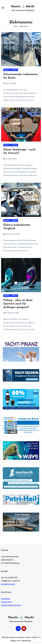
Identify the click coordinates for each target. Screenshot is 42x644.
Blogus (14, 641)
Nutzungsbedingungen (11, 605)
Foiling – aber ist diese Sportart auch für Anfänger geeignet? (18, 304)
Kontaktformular (8, 584)
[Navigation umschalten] (3, 8)
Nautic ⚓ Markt (23, 7)
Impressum (6, 599)
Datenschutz (7, 602)
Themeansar (26, 641)
